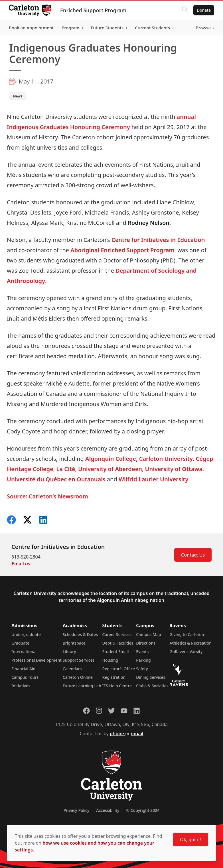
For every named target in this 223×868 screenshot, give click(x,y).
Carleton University (166, 459)
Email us (21, 564)
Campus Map (149, 634)
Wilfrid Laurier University (153, 479)
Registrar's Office (119, 669)
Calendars (72, 669)
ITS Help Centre (117, 686)
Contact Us (193, 555)
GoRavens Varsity (186, 652)
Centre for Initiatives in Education (158, 240)
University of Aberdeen (110, 469)
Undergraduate (26, 634)
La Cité (66, 469)
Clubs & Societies (152, 686)
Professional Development (37, 660)
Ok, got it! (191, 840)
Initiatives (21, 686)
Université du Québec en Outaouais (56, 479)
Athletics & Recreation (191, 643)
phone (117, 733)
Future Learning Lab (82, 686)
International (24, 652)
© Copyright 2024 (143, 810)
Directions (146, 643)
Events (142, 652)
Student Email (116, 652)
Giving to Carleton (187, 634)
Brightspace (74, 643)
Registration (114, 677)
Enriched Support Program (94, 10)
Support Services (79, 660)
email (137, 733)
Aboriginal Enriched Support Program (122, 250)
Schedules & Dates (80, 634)
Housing (110, 660)
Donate (203, 10)
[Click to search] (185, 10)
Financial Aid (23, 669)
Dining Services (151, 677)
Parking (143, 660)
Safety (142, 669)
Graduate (20, 643)
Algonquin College (111, 459)
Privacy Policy (76, 810)
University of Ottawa (174, 469)
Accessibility (108, 810)
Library (69, 652)
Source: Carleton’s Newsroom (47, 496)
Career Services (117, 634)
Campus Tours (25, 677)
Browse (203, 28)
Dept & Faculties (118, 643)
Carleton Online (78, 677)
